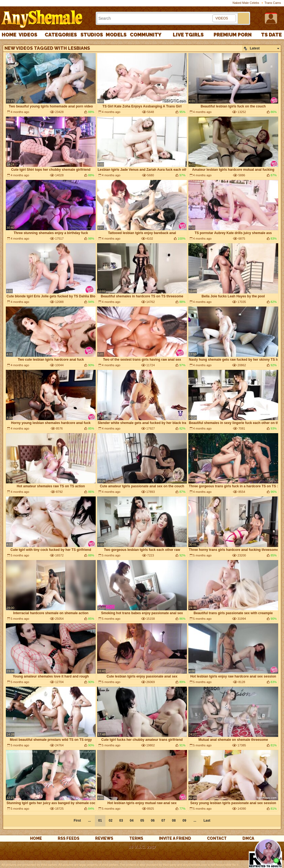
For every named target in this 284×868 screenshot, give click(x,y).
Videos (28, 35)
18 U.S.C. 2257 (142, 847)
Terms (136, 838)
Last (207, 821)
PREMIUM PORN (233, 35)
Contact (217, 838)
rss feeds (69, 838)
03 (121, 821)
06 (153, 821)
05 (142, 821)
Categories (61, 35)
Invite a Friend (175, 838)
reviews (104, 838)
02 (111, 821)
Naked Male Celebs (246, 3)
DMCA (248, 838)
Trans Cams (273, 3)
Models (116, 35)
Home (9, 35)
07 (163, 821)
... (195, 821)
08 (174, 821)
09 (184, 821)
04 (132, 821)
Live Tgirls (188, 35)
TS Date (271, 35)
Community (146, 35)
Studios (92, 35)
